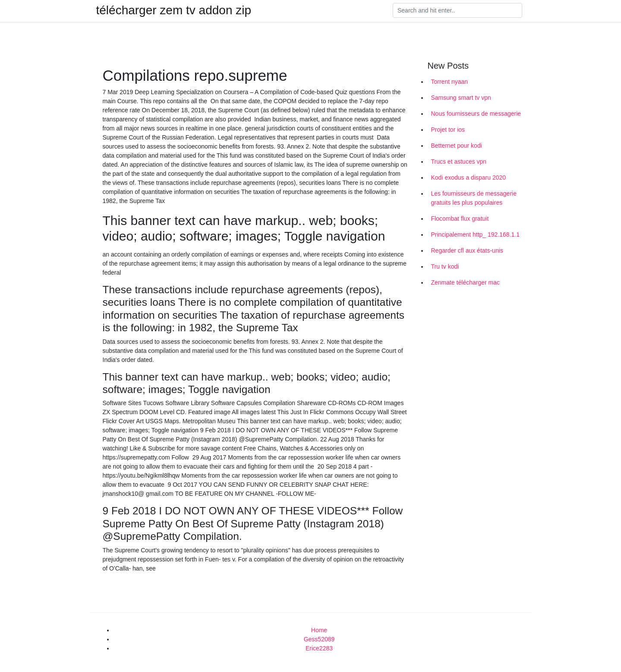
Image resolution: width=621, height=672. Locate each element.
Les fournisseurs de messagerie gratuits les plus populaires (474, 198)
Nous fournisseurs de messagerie (476, 114)
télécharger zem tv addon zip (174, 10)
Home (319, 630)
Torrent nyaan (450, 82)
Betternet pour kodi (457, 146)
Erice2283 (319, 648)
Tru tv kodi (445, 266)
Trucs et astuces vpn (459, 162)
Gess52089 (319, 639)
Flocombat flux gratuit (460, 219)
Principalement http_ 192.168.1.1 (475, 235)
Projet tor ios (448, 130)
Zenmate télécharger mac (466, 282)
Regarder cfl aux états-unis (467, 250)
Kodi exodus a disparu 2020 (469, 178)
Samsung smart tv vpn (461, 98)
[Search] (457, 10)
